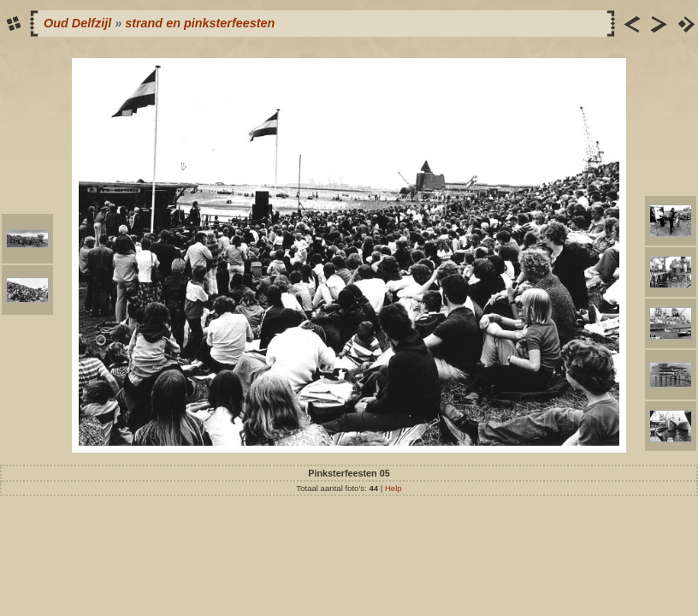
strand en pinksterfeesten (200, 23)
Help (393, 488)
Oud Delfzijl (77, 23)
